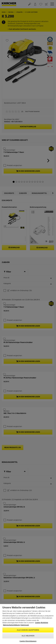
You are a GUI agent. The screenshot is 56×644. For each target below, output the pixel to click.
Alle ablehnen (28, 636)
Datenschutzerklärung (11, 625)
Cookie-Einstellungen (28, 641)
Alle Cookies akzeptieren (28, 630)
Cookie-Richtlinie (42, 623)
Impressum (25, 625)
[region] (28, 624)
